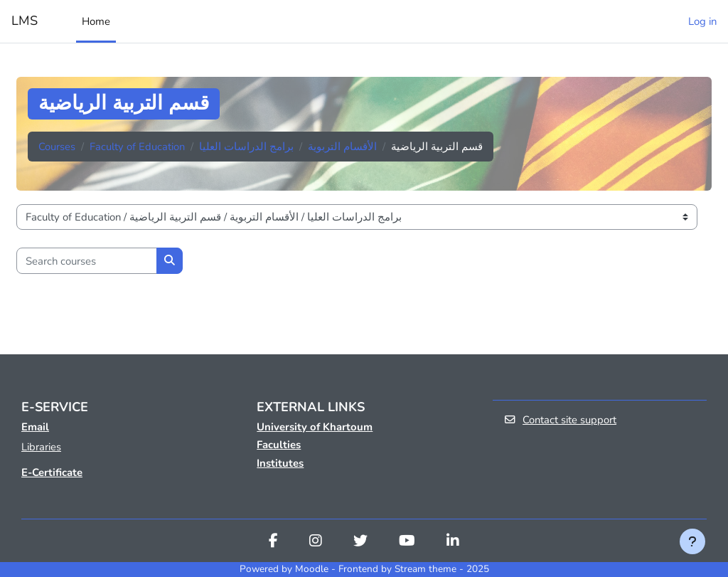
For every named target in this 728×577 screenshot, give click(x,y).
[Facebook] (273, 543)
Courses (57, 147)
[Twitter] (360, 543)
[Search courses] (87, 260)
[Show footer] (692, 541)
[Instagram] (316, 543)
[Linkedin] (453, 543)
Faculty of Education (137, 147)
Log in (702, 21)
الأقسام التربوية (342, 147)
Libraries (41, 447)
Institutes (280, 463)
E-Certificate (52, 472)
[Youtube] (407, 543)
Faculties (279, 445)
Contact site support (561, 420)
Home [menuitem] (96, 21)
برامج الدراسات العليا (246, 147)
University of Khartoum (315, 427)
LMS (25, 21)
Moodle (312, 570)
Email (35, 427)
